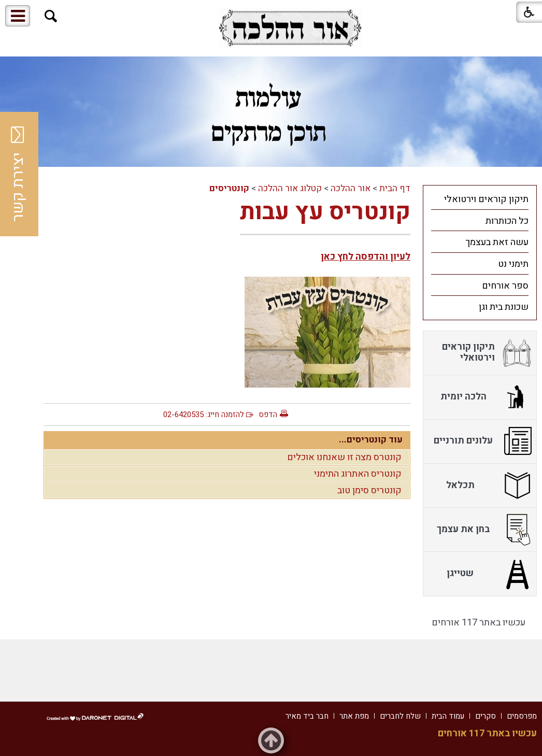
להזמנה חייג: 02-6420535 (204, 415)
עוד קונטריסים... (371, 440)
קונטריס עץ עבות (325, 212)
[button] (51, 16)
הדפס (268, 415)
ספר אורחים (505, 286)
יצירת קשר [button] (18, 174)
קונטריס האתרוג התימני (358, 474)
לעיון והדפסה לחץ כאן (366, 257)
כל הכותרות (507, 221)
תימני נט (513, 264)
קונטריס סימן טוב (369, 490)
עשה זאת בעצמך (497, 242)
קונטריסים (229, 188)
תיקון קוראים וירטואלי (486, 199)
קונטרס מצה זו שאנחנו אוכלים (344, 457)
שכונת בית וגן (504, 307)
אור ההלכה (351, 188)
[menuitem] (480, 199)
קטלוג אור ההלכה (290, 188)
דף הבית (395, 188)
